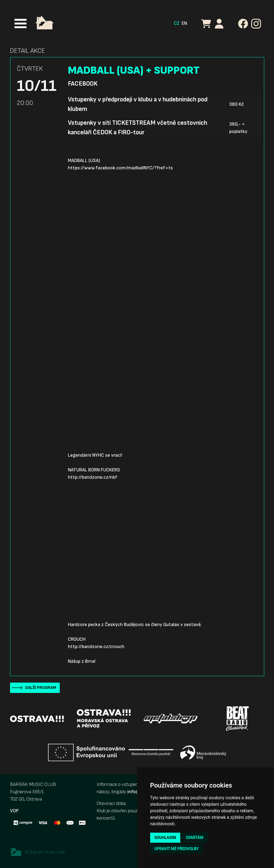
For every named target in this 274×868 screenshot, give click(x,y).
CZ (177, 23)
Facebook (83, 84)
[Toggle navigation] (21, 24)
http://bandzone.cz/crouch (96, 647)
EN (184, 23)
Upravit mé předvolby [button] (177, 849)
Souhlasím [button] (165, 838)
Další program (41, 688)
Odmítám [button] (195, 838)
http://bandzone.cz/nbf (93, 477)
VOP (14, 811)
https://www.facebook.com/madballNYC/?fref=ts (120, 168)
